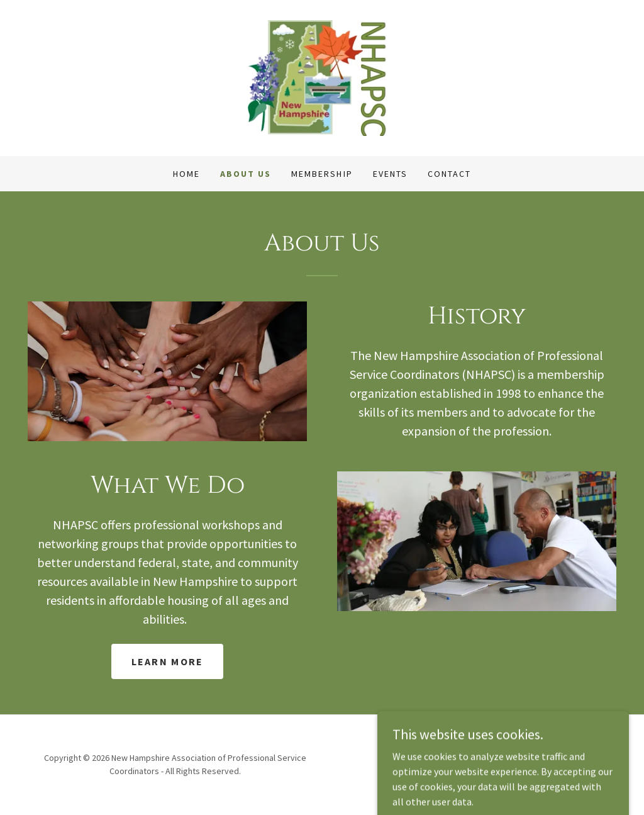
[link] (322, 77)
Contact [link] (449, 174)
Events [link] (390, 174)
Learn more (168, 661)
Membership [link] (322, 174)
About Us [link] (246, 174)
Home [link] (186, 174)
